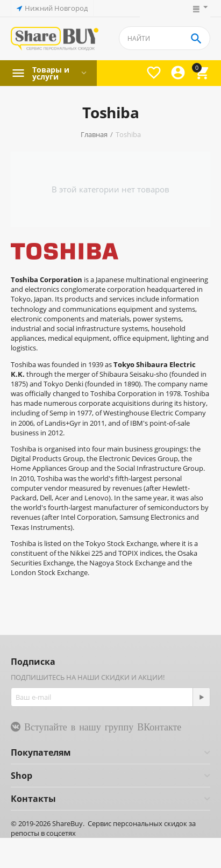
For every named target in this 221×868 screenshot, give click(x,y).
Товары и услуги (51, 73)
